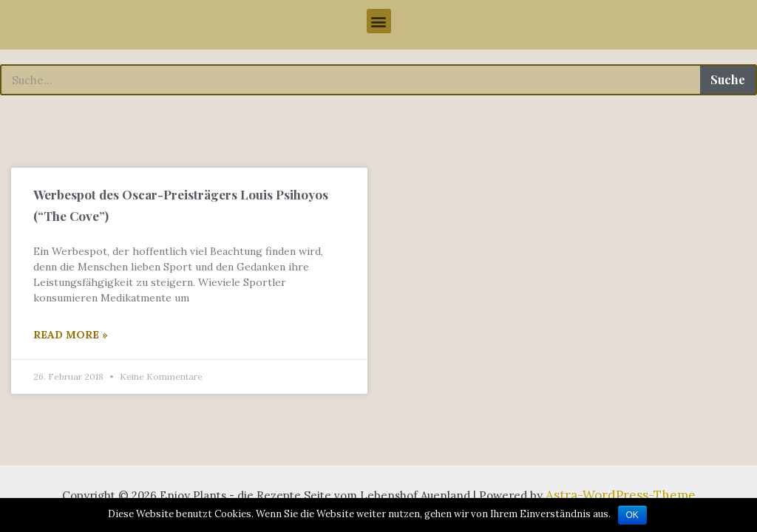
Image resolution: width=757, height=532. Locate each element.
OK (632, 515)
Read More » (71, 337)
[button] (379, 21)
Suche (728, 79)
